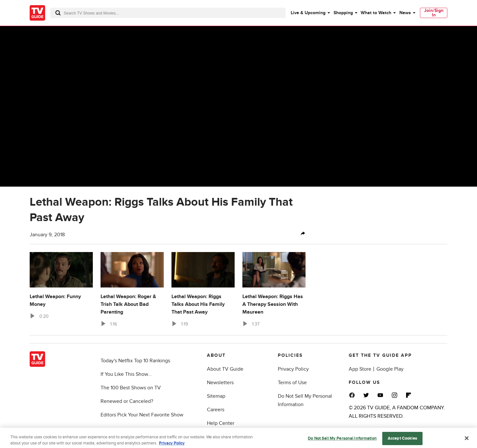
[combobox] (168, 13)
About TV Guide (225, 369)
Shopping (343, 13)
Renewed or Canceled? (127, 401)
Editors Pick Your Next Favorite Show (142, 415)
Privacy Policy (293, 369)
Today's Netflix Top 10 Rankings (135, 361)
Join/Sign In (434, 13)
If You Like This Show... (126, 374)
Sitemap (216, 396)
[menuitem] (310, 13)
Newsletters (220, 383)
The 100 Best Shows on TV (131, 388)
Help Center (221, 423)
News (405, 13)
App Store (360, 369)
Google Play (390, 369)
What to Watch (376, 13)
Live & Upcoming (308, 13)
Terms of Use (292, 383)
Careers (216, 410)
